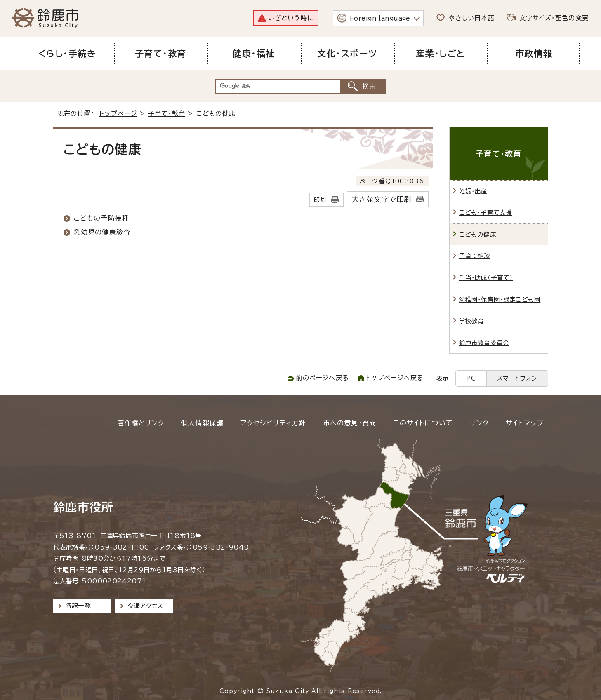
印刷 (320, 200)
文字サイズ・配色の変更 (554, 18)
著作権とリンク (140, 423)
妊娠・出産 (473, 191)
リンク (479, 423)
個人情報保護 (202, 423)
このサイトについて (423, 423)
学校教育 (472, 321)
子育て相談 (475, 256)
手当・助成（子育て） (486, 278)
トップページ (118, 114)
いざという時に (291, 18)
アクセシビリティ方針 (273, 423)
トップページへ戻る (395, 378)
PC (471, 378)
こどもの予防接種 (102, 218)
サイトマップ (525, 423)
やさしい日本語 (471, 18)
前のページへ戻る (322, 378)
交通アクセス (145, 606)
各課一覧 (78, 606)
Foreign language (380, 18)
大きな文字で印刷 (382, 199)
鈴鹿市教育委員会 (484, 343)
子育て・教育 (167, 114)
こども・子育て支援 (486, 213)
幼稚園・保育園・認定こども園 (500, 299)
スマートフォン (517, 378)
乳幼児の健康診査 (102, 232)
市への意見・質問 (350, 423)
